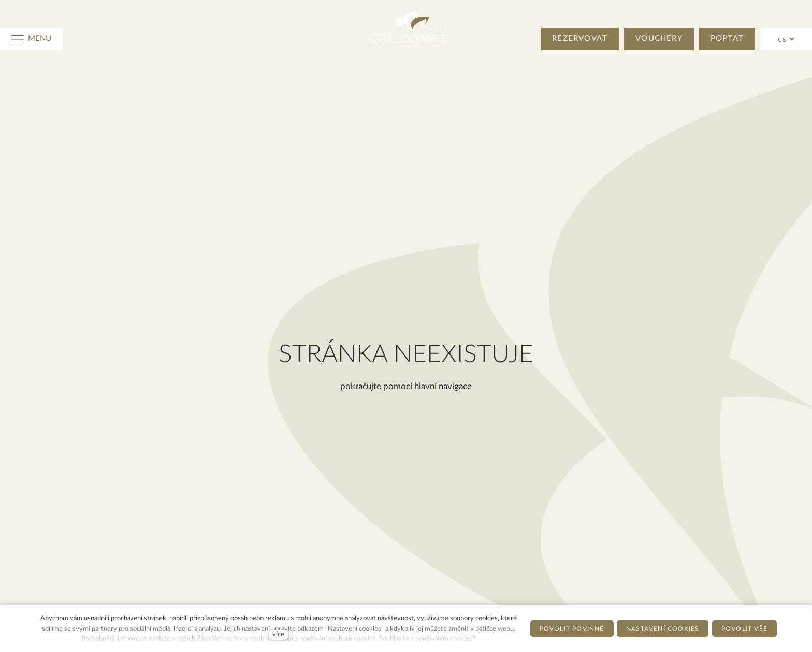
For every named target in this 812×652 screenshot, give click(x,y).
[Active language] (786, 39)
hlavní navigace (443, 386)
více (278, 634)
